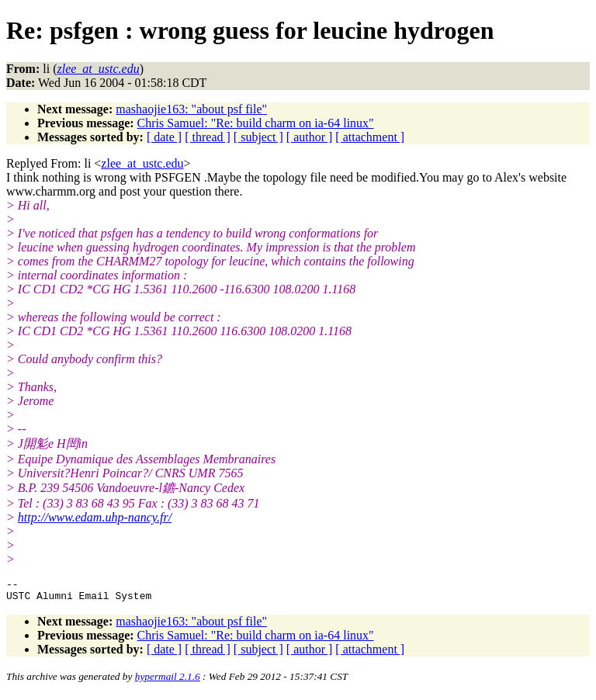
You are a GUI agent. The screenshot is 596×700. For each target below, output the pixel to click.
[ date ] (164, 137)
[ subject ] (258, 137)
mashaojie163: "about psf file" (191, 109)
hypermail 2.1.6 (168, 681)
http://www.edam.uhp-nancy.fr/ (95, 517)
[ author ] (310, 137)
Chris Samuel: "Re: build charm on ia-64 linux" (256, 123)
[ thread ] (208, 137)
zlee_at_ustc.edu (142, 163)
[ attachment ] (370, 137)
